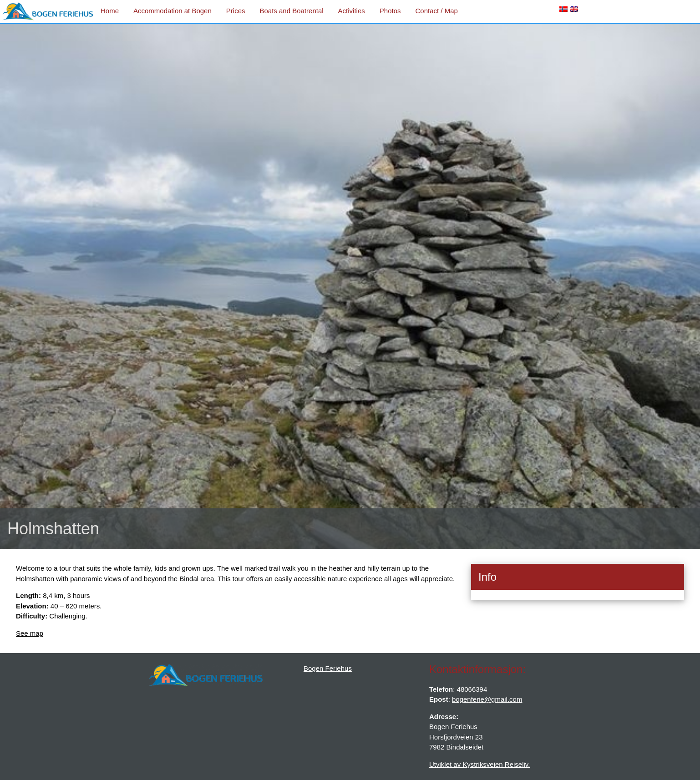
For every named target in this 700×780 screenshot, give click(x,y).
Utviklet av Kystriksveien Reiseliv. (479, 764)
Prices (236, 11)
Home (110, 11)
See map (30, 633)
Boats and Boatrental (291, 11)
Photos (390, 11)
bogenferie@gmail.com (487, 699)
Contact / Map (436, 11)
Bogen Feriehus (328, 668)
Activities (352, 11)
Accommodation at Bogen (172, 11)
